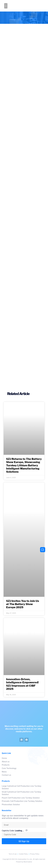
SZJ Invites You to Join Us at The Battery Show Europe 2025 (23, 604)
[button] (6, 6)
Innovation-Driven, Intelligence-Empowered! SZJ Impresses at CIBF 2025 (22, 684)
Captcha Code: (15, 831)
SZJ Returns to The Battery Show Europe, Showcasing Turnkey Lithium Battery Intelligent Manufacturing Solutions (24, 465)
